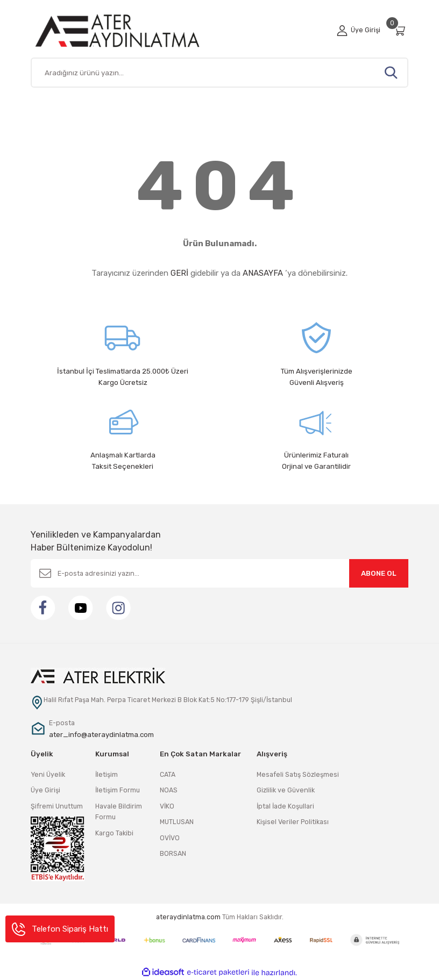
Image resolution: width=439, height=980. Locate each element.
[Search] (219, 73)
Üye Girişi (45, 790)
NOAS (169, 790)
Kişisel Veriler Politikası (293, 822)
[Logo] (130, 30)
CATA (168, 774)
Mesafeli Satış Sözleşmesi (298, 774)
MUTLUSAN (177, 822)
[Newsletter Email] (219, 573)
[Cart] (401, 30)
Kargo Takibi (114, 833)
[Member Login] (359, 30)
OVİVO (170, 838)
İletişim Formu (118, 790)
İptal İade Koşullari (285, 806)
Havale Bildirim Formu (119, 811)
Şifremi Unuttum (57, 806)
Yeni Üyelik (48, 774)
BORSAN (173, 853)
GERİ (179, 273)
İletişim (107, 774)
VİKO (167, 806)
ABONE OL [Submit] (379, 573)
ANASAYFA (263, 273)
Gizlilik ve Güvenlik (286, 790)
